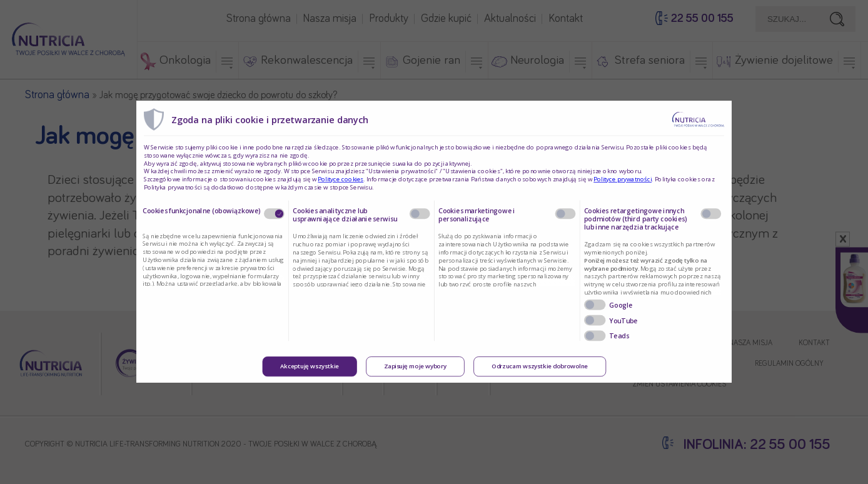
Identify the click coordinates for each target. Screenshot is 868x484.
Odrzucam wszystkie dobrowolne (540, 367)
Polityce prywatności (623, 179)
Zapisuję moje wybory (415, 367)
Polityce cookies (341, 179)
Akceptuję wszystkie (310, 367)
